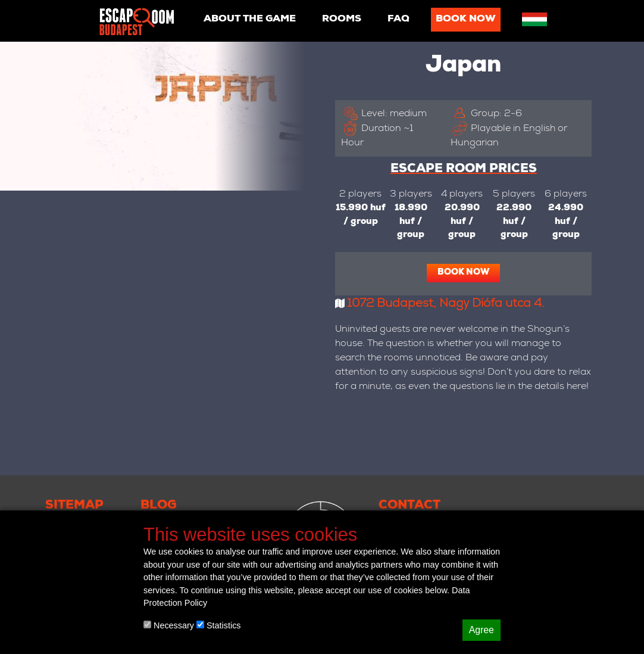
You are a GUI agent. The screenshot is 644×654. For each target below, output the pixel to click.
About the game (250, 20)
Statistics (219, 625)
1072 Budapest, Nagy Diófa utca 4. (446, 304)
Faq (398, 20)
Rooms (342, 20)
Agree (482, 630)
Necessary (169, 625)
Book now (466, 20)
